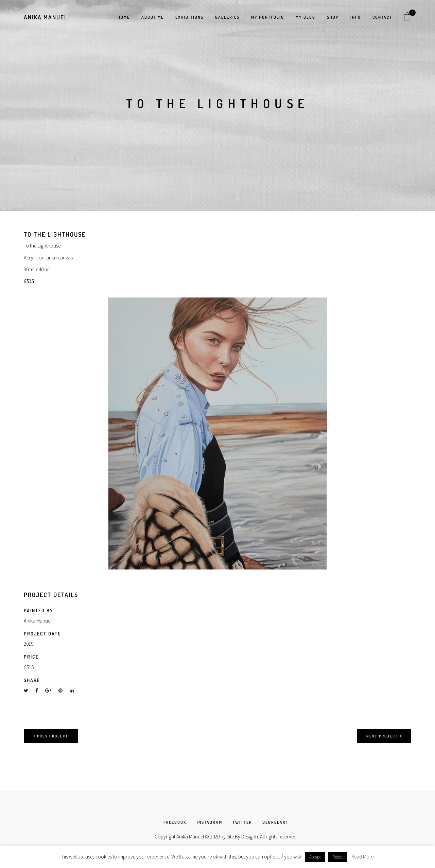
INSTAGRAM (210, 822)
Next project (384, 736)
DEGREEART (275, 822)
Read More (362, 857)
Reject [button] (338, 857)
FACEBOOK (175, 822)
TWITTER (242, 822)
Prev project (51, 736)
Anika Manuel (46, 17)
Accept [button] (315, 857)
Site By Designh (242, 837)
